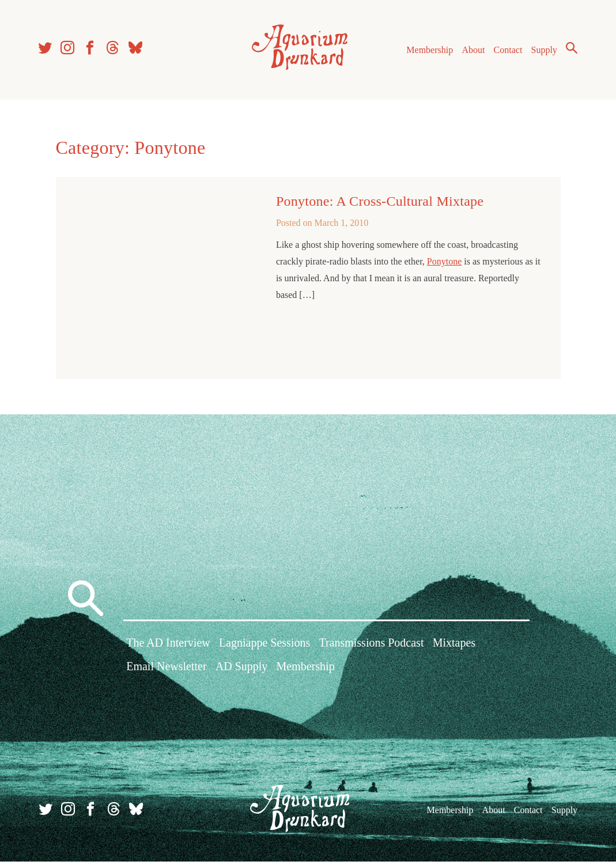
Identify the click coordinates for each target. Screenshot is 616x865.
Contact (507, 51)
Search (570, 49)
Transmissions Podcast (371, 648)
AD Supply (242, 671)
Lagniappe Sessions (264, 648)
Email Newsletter (166, 671)
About (471, 51)
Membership (428, 51)
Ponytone (444, 264)
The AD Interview (168, 648)
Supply (543, 51)
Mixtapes (454, 648)
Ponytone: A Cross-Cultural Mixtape (380, 203)
